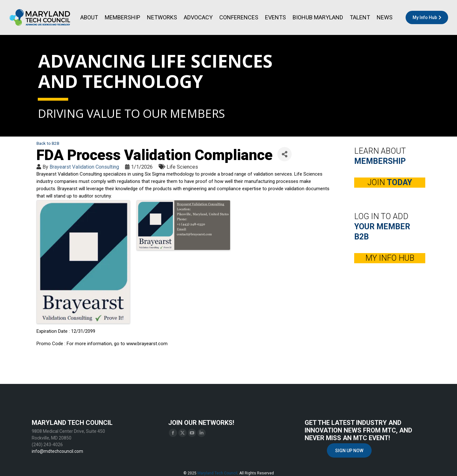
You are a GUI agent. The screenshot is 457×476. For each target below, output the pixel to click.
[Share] (285, 154)
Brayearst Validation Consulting (84, 167)
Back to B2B (48, 143)
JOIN (390, 182)
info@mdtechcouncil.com (57, 451)
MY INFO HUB (390, 258)
